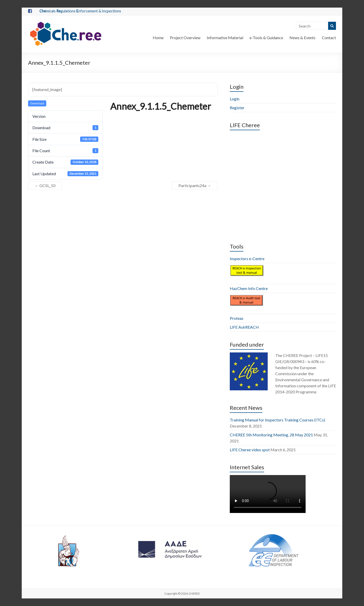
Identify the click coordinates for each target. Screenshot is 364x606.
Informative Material (225, 38)
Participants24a (195, 185)
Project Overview (185, 38)
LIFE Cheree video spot (250, 450)
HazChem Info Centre (249, 288)
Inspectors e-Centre (247, 259)
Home (158, 38)
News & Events (302, 38)
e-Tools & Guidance (266, 38)
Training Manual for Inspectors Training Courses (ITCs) (277, 420)
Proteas (237, 318)
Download (37, 103)
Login (235, 99)
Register (237, 108)
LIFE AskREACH (244, 327)
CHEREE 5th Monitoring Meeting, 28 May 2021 (271, 435)
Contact (329, 38)
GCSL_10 (45, 185)
